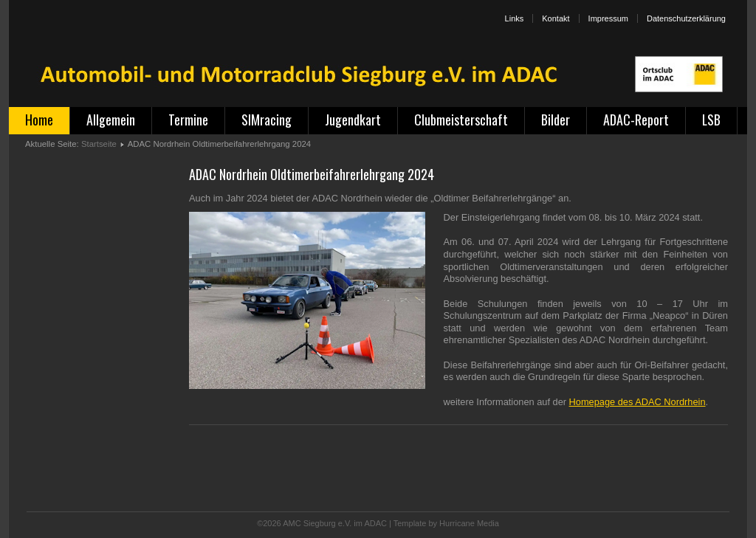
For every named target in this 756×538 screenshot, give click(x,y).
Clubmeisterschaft (461, 120)
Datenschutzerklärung (686, 18)
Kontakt (556, 18)
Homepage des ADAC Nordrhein (638, 402)
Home (39, 120)
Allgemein (111, 120)
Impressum (608, 18)
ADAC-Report (636, 120)
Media (488, 523)
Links (515, 18)
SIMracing (267, 120)
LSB (711, 120)
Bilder (556, 120)
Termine (188, 120)
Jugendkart (353, 120)
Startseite (99, 144)
